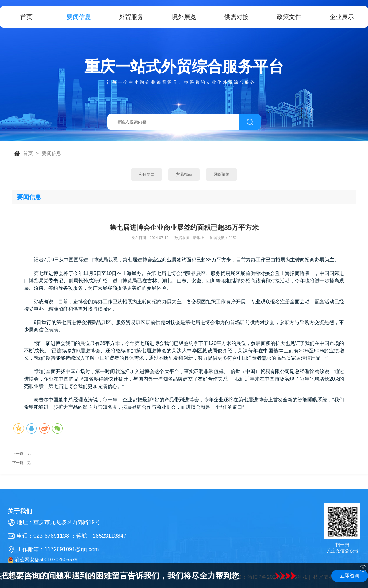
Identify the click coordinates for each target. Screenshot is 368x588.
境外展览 (184, 17)
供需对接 (236, 17)
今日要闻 (147, 174)
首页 (26, 17)
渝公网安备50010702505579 (43, 560)
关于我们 (20, 511)
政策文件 (289, 17)
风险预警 (221, 174)
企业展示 (342, 17)
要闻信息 (79, 17)
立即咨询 (350, 576)
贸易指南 (184, 174)
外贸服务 (131, 17)
